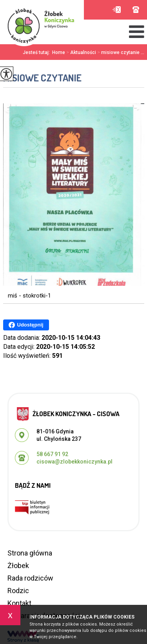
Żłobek (18, 566)
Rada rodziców (30, 578)
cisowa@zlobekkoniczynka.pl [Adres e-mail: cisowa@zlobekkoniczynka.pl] (74, 462)
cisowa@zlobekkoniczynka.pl (117, 10)
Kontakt (19, 603)
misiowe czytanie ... (120, 52)
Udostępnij (26, 325)
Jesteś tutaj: (37, 52)
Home (59, 52)
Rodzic (18, 591)
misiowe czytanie (42, 78)
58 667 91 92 (136, 10)
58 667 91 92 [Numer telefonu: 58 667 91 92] (52, 454)
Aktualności (81, 52)
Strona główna (30, 553)
